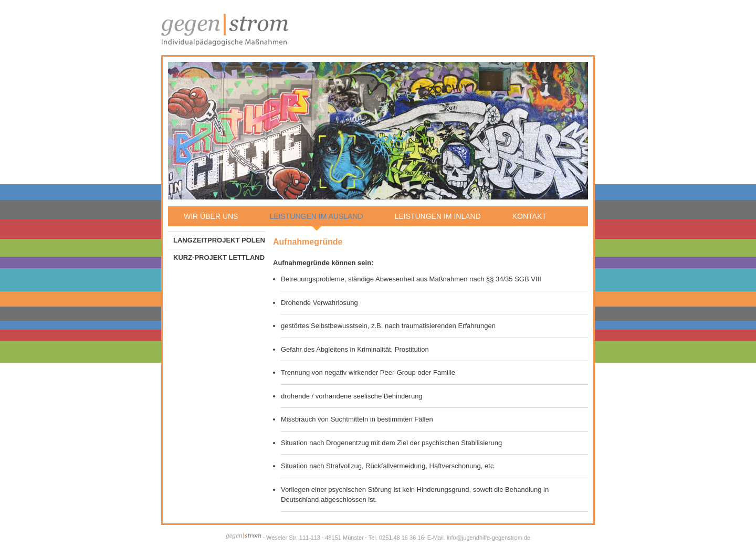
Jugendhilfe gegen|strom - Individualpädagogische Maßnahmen (225, 29)
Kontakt (529, 216)
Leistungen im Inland (438, 216)
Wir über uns (211, 216)
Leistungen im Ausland (316, 216)
